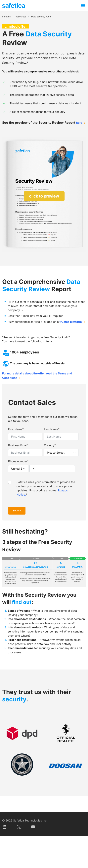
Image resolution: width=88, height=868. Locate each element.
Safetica (6, 17)
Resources (21, 17)
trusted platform (71, 322)
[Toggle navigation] (83, 5)
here (79, 123)
